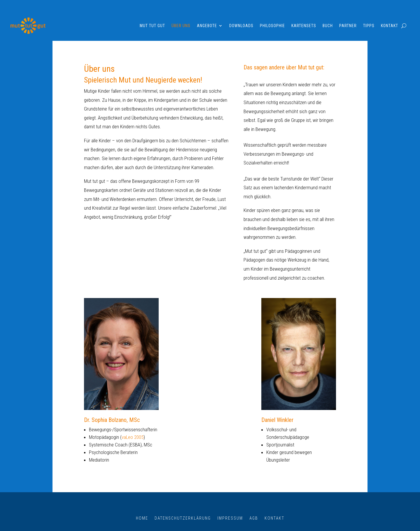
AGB (254, 518)
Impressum (230, 518)
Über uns (181, 26)
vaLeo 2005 (133, 437)
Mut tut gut (152, 26)
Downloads (241, 26)
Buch (328, 26)
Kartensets (304, 26)
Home (142, 518)
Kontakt (390, 26)
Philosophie (272, 26)
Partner (348, 26)
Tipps (369, 26)
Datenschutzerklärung (183, 518)
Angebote (207, 26)
